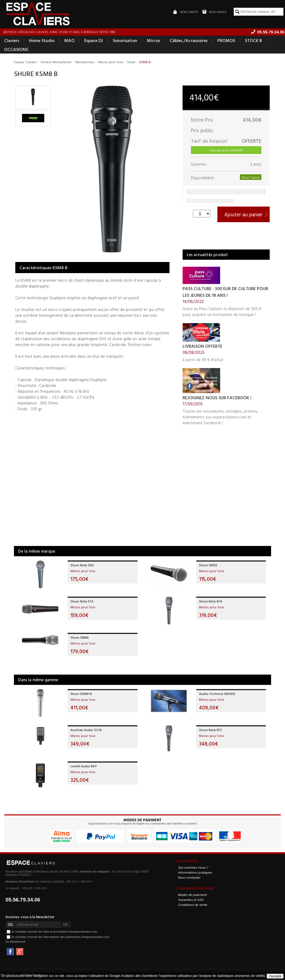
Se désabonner (16, 942)
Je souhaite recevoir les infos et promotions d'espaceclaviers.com (54, 932)
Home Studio (42, 41)
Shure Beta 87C (211, 730)
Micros (153, 41)
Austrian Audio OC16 (86, 730)
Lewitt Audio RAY (84, 766)
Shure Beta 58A (82, 565)
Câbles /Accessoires (189, 41)
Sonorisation (125, 41)
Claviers (12, 41)
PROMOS (226, 41)
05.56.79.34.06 (23, 900)
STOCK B (253, 41)
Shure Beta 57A (82, 601)
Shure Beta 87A (211, 601)
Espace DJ (94, 41)
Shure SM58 (208, 565)
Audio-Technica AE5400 (217, 694)
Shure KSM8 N (81, 694)
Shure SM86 (80, 638)
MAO (69, 41)
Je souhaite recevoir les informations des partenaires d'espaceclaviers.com (60, 937)
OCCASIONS (16, 50)
